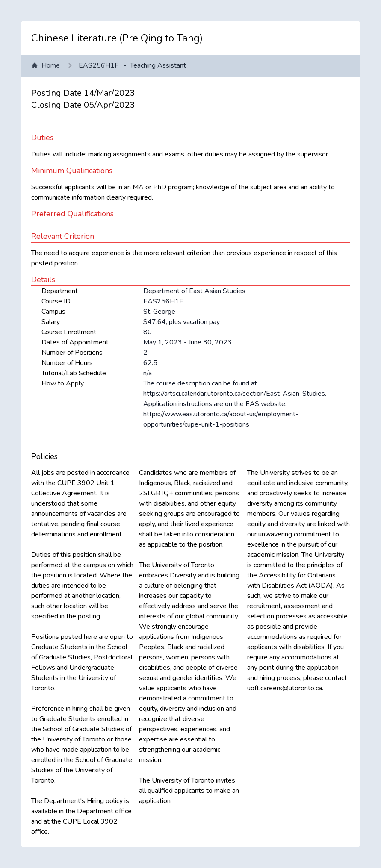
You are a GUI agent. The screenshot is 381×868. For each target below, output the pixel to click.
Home (46, 65)
